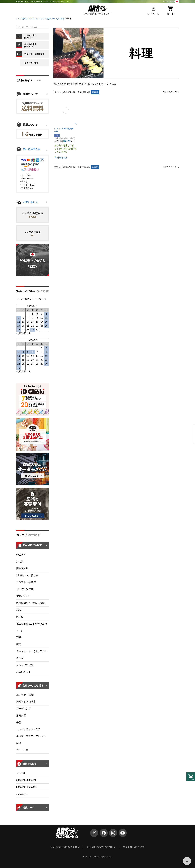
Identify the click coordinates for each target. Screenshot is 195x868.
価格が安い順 (69, 92)
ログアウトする (31, 63)
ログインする (37, 36)
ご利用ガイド (24, 80)
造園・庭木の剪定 (26, 702)
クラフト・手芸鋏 (26, 582)
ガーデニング (24, 709)
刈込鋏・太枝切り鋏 (27, 575)
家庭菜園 (21, 716)
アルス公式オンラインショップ (30, 19)
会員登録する (37, 45)
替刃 (19, 644)
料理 (19, 743)
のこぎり (21, 555)
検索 (19, 28)
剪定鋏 (20, 562)
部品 (19, 637)
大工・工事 (22, 750)
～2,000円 (22, 773)
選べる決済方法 (32, 149)
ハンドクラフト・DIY (28, 729)
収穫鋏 (31, 603)
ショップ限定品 (25, 665)
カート (170, 14)
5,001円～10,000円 (27, 787)
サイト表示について (134, 847)
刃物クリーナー (32, 655)
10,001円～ (22, 794)
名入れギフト (24, 672)
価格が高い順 (84, 92)
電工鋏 (32, 627)
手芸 (19, 722)
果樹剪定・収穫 (25, 695)
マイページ (153, 14)
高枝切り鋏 (22, 568)
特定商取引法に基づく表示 (65, 847)
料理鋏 (20, 617)
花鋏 (19, 610)
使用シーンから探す (56, 19)
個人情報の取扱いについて (101, 847)
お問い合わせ (30, 202)
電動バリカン (24, 596)
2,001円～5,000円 (26, 780)
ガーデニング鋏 (25, 589)
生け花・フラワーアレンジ (31, 736)
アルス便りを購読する (34, 54)
